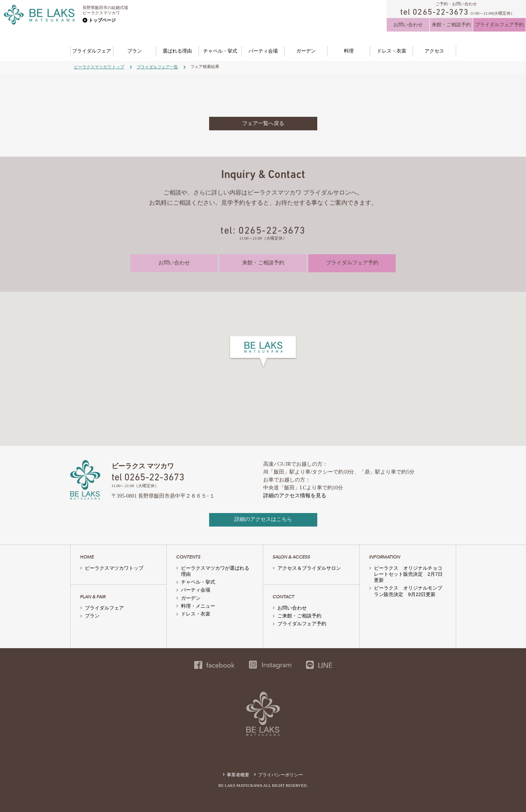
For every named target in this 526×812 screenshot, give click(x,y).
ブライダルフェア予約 (499, 25)
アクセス (434, 51)
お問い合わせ (408, 25)
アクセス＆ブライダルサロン (309, 568)
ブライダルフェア (92, 51)
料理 (349, 51)
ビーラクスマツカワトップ (114, 568)
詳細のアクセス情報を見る (295, 496)
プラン (135, 51)
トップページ (102, 20)
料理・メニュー (198, 606)
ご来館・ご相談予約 (299, 616)
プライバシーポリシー (280, 775)
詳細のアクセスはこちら (263, 519)
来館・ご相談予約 (451, 25)
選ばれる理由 (177, 51)
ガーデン (306, 51)
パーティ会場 (263, 51)
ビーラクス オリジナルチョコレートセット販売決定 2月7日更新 (408, 574)
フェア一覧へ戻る (263, 123)
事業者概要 (238, 775)
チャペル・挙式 (220, 51)
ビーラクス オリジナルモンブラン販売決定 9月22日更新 (408, 591)
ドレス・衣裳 (392, 51)
